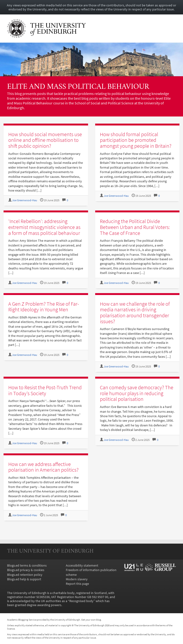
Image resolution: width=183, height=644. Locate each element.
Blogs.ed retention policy (25, 575)
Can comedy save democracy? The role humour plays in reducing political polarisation (137, 393)
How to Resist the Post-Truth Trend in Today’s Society (45, 390)
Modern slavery (77, 579)
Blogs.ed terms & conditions (27, 566)
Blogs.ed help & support (24, 579)
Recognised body (81, 601)
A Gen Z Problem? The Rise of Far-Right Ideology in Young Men (44, 307)
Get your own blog (91, 620)
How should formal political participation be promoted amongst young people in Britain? (136, 140)
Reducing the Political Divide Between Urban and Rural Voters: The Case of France (135, 227)
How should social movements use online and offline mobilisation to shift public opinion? (45, 140)
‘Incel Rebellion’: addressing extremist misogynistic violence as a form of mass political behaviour (44, 227)
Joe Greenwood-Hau (25, 200)
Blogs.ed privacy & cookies (26, 570)
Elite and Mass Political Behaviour (78, 87)
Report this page (77, 584)
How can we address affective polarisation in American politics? (43, 467)
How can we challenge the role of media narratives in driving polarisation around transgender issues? (135, 313)
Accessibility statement (82, 566)
